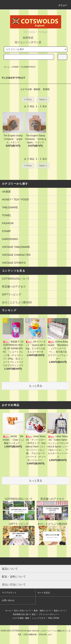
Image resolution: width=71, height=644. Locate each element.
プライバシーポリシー (48, 614)
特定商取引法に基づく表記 (24, 614)
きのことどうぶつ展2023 (17, 302)
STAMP (15, 67)
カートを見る (44, 593)
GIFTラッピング (12, 294)
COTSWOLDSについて (16, 279)
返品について (59, 611)
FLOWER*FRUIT (28, 67)
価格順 (37, 89)
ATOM (56, 618)
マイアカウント (9, 593)
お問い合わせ (8, 600)
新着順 (46, 89)
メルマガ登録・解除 (21, 618)
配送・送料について (42, 611)
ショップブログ (39, 618)
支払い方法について (22, 611)
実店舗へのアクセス (14, 286)
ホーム (7, 67)
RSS (50, 618)
